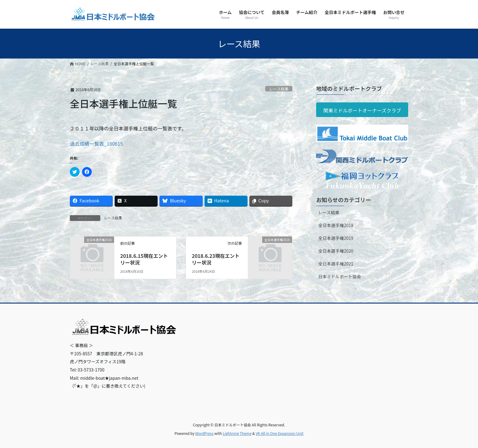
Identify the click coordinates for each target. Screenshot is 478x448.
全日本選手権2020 (336, 251)
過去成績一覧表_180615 (96, 144)
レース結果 (279, 89)
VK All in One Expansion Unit (280, 433)
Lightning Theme (237, 433)
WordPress (205, 433)
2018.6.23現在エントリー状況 (216, 259)
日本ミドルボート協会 (340, 276)
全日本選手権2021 (336, 264)
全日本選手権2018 (336, 225)
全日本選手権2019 (336, 238)
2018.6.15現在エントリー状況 (144, 259)
